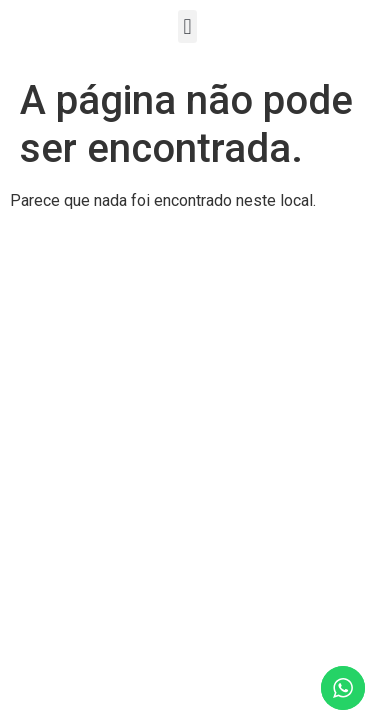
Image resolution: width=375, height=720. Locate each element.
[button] (187, 26)
